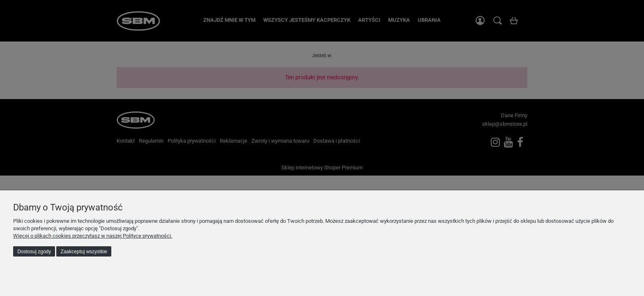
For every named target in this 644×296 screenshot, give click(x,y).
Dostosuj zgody (34, 252)
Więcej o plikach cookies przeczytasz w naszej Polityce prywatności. (93, 236)
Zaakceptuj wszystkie (84, 252)
